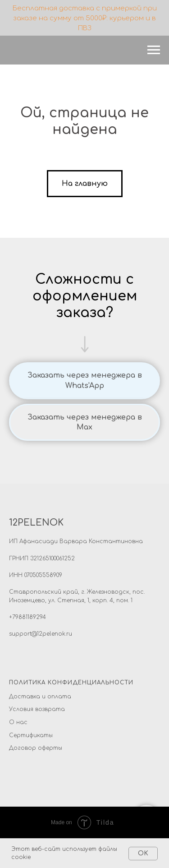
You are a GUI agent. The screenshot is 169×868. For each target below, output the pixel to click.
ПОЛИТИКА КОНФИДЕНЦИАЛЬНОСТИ (71, 683)
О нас (18, 722)
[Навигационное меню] (154, 50)
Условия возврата (37, 709)
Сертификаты (31, 735)
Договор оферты (36, 748)
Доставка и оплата (40, 697)
